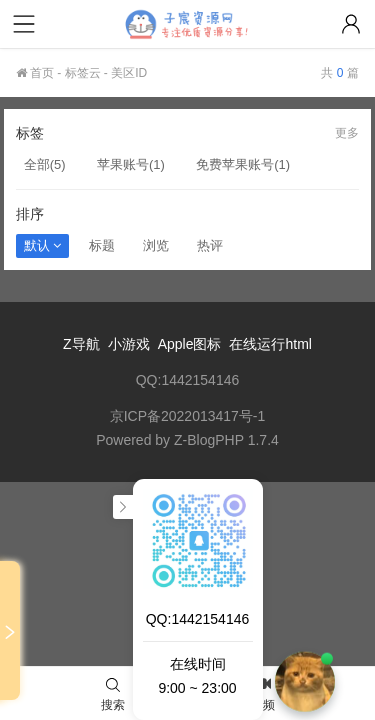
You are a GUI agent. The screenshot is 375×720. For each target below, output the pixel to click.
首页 (35, 73)
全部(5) (45, 164)
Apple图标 (190, 344)
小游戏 (129, 344)
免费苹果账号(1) (243, 164)
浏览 (156, 245)
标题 (102, 245)
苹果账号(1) (131, 164)
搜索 (113, 695)
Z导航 (81, 344)
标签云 (83, 73)
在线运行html (270, 344)
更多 (347, 133)
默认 (42, 245)
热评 (210, 245)
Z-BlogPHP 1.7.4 (226, 440)
